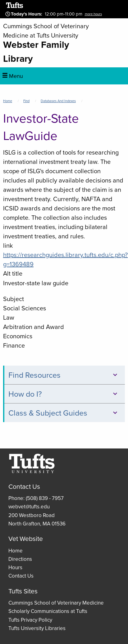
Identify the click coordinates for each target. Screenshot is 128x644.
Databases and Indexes (58, 101)
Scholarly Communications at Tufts (48, 611)
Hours (15, 567)
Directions (20, 559)
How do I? (64, 394)
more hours (93, 14)
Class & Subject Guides (64, 413)
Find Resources (64, 375)
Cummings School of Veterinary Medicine (56, 603)
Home (8, 101)
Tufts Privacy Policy (30, 620)
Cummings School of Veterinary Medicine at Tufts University (46, 31)
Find (26, 101)
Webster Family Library (36, 52)
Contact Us (21, 576)
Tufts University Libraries (37, 628)
